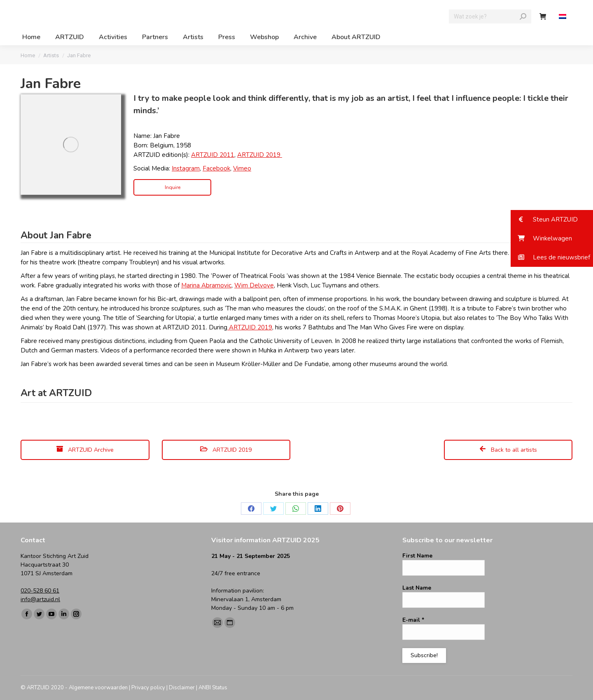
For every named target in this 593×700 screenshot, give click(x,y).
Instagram (186, 168)
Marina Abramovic (206, 285)
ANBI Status (213, 688)
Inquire (173, 187)
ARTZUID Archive (85, 450)
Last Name (417, 588)
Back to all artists (508, 450)
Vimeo (242, 168)
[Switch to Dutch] (564, 17)
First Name (417, 556)
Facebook (216, 168)
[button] (552, 219)
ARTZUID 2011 (213, 155)
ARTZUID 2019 (260, 155)
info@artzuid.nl (40, 599)
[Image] (71, 145)
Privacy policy (148, 688)
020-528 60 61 (40, 591)
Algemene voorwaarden (98, 688)
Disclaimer (182, 688)
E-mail (413, 620)
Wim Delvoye (254, 285)
